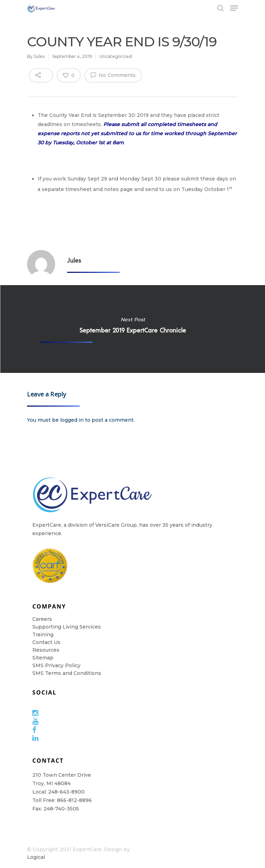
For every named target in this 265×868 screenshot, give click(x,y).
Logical (36, 857)
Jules (39, 56)
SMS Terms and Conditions (67, 673)
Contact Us (46, 642)
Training (43, 634)
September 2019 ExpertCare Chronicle (132, 329)
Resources (46, 650)
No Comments (113, 75)
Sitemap (43, 658)
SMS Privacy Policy (56, 665)
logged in (72, 420)
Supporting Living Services (67, 627)
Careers (42, 619)
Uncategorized (116, 56)
